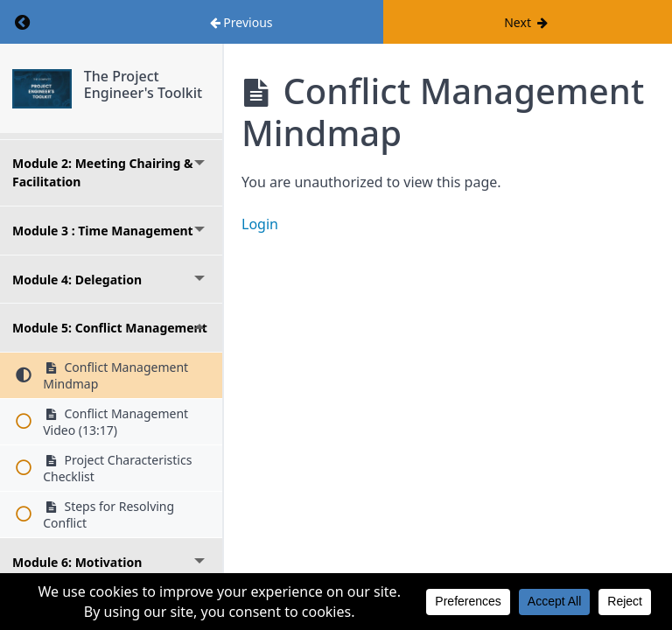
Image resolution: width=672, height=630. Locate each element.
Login (260, 224)
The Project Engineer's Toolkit (143, 84)
